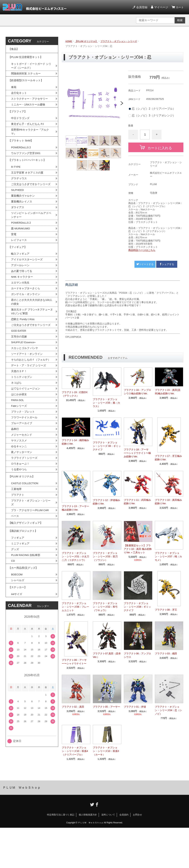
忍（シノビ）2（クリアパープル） (154, 109)
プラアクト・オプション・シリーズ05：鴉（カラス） (106, 403)
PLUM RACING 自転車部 (27, 610)
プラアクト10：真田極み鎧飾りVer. (168, 502)
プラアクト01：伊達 (135, 707)
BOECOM (17, 631)
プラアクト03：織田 (166, 653)
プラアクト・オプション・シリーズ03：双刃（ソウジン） (105, 556)
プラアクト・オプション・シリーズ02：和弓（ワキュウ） (105, 607)
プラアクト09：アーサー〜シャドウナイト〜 (74, 662)
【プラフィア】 (18, 119)
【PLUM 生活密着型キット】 (27, 59)
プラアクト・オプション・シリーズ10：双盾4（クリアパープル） (75, 751)
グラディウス (19, 193)
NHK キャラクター (23, 303)
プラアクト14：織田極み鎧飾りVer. (75, 442)
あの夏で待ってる (24, 297)
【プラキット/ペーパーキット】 (28, 173)
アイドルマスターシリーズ (28, 284)
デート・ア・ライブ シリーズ (30, 405)
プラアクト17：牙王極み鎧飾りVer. (168, 458)
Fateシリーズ (19, 448)
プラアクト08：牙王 (166, 610)
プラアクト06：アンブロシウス (137, 655)
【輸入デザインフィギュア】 (27, 574)
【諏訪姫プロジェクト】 (24, 584)
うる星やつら (19, 516)
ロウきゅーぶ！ (21, 509)
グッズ (15, 604)
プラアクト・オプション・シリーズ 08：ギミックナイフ (107, 446)
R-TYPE (16, 181)
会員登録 (141, 7)
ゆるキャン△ (19, 491)
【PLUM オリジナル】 (88, 41)
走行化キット (19, 99)
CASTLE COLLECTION (26, 531)
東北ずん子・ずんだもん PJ (28, 133)
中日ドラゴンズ (21, 127)
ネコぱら (17, 424)
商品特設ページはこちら (142, 250)
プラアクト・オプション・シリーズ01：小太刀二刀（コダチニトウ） (75, 556)
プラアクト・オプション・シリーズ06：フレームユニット (75, 607)
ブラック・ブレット (24, 454)
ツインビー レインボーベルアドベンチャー (31, 236)
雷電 (14, 256)
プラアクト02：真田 (73, 707)
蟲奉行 (15, 473)
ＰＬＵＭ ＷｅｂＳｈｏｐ (22, 828)
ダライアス (18, 228)
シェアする (167, 264)
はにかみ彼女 (19, 436)
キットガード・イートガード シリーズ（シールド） (31, 69)
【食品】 (14, 50)
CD (13, 616)
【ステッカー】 (18, 645)
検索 (180, 20)
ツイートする (145, 264)
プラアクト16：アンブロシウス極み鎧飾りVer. (137, 392)
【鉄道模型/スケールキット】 (27, 85)
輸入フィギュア (21, 278)
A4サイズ (17, 653)
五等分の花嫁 (19, 370)
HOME (69, 41)
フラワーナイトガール (25, 460)
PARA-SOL (18, 442)
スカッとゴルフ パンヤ (25, 383)
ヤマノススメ (19, 485)
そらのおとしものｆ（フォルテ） (29, 397)
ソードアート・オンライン (28, 389)
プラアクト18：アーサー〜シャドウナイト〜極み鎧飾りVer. (137, 453)
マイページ (161, 7)
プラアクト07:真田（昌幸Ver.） (107, 655)
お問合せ (137, 855)
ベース (15, 566)
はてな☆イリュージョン (26, 430)
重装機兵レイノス (22, 222)
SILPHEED (18, 209)
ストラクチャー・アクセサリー (31, 105)
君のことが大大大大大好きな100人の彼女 (32, 329)
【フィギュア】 (18, 270)
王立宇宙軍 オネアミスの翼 (28, 187)
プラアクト (18, 543)
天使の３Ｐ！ (19, 411)
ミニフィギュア (21, 597)
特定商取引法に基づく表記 (61, 855)
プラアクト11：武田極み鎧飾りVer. (137, 502)
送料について (108, 855)
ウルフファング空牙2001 (27, 165)
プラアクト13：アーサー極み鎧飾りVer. (75, 508)
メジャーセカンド (22, 479)
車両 (14, 93)
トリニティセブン (22, 418)
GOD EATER (19, 364)
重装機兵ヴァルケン (24, 215)
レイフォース (19, 263)
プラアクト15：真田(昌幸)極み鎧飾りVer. (168, 392)
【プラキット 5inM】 (22, 151)
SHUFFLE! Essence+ (24, 377)
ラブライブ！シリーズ (25, 503)
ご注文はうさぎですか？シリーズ (31, 201)
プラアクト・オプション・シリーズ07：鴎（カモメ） (168, 556)
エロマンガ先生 (21, 309)
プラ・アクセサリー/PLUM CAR (31, 560)
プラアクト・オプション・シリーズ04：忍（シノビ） (168, 710)
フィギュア (18, 591)
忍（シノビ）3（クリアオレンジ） (154, 116)
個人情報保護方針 (88, 855)
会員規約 (124, 855)
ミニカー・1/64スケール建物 (29, 111)
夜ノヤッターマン (22, 497)
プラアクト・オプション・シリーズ (123, 41)
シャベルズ (18, 637)
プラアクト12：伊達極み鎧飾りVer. (106, 502)
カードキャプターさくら (26, 315)
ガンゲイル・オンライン (26, 321)
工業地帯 (17, 537)
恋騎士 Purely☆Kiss (24, 348)
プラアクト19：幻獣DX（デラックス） (75, 394)
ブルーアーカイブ (22, 467)
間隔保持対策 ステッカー (27, 77)
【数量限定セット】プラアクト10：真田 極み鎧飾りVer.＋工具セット (138, 549)
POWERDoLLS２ (22, 159)
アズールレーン (21, 290)
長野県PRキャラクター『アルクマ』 (31, 141)
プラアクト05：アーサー (106, 707)
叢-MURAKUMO (21, 250)
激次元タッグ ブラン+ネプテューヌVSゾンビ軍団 (32, 340)
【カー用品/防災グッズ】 (24, 624)
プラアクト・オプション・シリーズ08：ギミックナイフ (137, 607)
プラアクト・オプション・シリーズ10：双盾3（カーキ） (106, 751)
